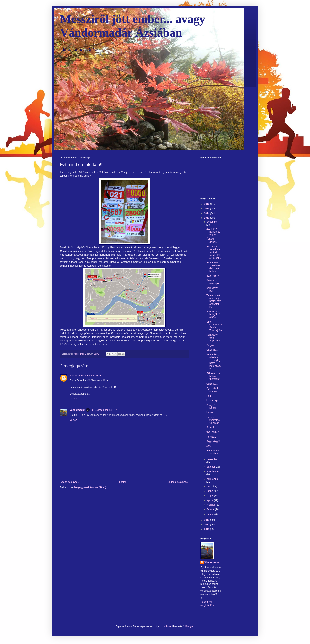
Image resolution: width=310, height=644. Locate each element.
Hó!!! (209, 396)
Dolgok (210, 345)
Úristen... (211, 412)
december (212, 222)
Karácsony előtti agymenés (213, 338)
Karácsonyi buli (212, 289)
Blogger (189, 626)
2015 (207, 209)
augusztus (212, 479)
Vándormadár (77, 410)
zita (72, 376)
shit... (209, 446)
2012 (207, 520)
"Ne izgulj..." (213, 432)
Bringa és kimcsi (211, 407)
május (210, 496)
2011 (207, 525)
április (210, 500)
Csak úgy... (212, 350)
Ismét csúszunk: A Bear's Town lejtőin (214, 326)
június (210, 491)
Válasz (73, 399)
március (211, 505)
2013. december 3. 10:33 (88, 376)
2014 (207, 213)
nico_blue (166, 626)
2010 (207, 529)
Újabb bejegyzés (70, 482)
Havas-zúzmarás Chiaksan (213, 420)
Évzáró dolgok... (212, 240)
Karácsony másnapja (213, 282)
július (210, 486)
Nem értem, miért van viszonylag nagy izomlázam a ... (214, 362)
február (211, 509)
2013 (207, 218)
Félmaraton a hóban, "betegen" (213, 376)
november (212, 459)
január (211, 514)
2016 (207, 204)
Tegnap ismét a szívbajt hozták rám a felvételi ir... (214, 301)
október (211, 467)
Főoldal (123, 482)
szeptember (213, 471)
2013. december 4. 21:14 (104, 410)
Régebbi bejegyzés (178, 482)
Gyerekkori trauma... (213, 390)
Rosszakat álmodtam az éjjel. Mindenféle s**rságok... (214, 252)
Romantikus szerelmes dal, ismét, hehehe (213, 267)
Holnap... (211, 437)
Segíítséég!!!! (213, 441)
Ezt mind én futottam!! (213, 452)
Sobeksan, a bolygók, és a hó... (214, 314)
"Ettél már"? (213, 276)
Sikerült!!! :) (212, 427)
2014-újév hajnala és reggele (213, 232)
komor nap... (213, 400)
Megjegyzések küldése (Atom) (90, 487)
